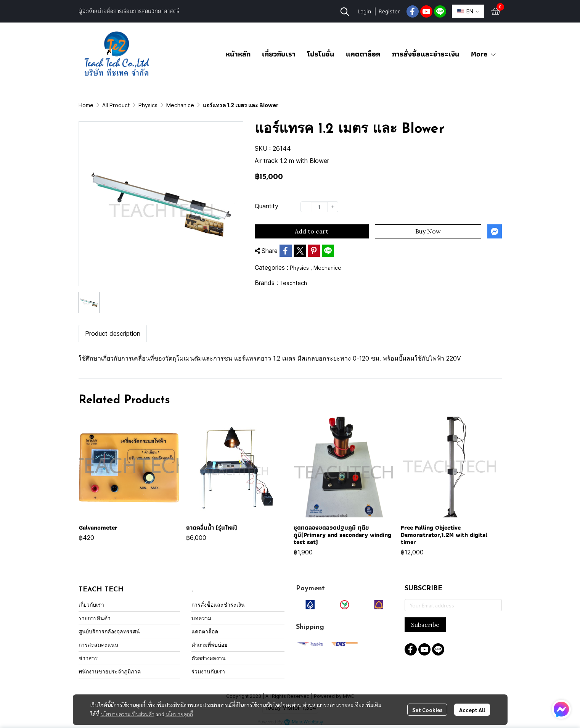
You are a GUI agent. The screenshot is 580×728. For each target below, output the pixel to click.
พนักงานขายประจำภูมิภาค (110, 671)
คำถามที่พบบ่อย (209, 645)
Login (364, 11)
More (484, 54)
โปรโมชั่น (321, 54)
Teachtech (293, 283)
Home (86, 105)
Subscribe (425, 625)
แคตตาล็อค (363, 54)
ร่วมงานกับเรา (208, 671)
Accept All (472, 710)
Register (389, 11)
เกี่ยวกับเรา (279, 54)
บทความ (201, 618)
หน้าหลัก (238, 54)
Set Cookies (427, 710)
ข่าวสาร (88, 658)
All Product (116, 105)
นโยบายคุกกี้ (179, 714)
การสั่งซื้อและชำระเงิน (426, 54)
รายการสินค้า (95, 618)
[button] (345, 11)
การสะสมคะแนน (99, 645)
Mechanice (180, 105)
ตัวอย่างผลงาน (209, 658)
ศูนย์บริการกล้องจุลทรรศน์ (109, 631)
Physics (148, 105)
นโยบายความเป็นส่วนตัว (128, 714)
